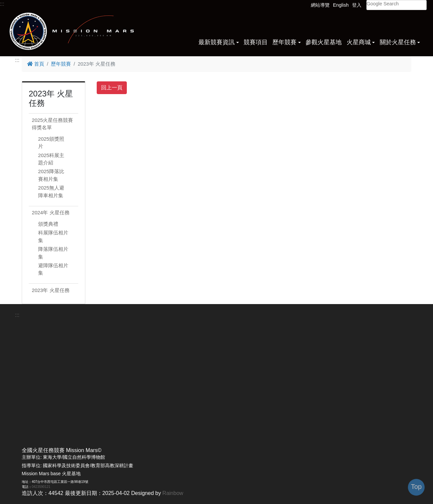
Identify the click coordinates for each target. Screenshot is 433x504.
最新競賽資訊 (216, 42)
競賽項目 (256, 42)
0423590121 (41, 487)
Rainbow (173, 493)
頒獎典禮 (48, 224)
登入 (357, 5)
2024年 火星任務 (51, 212)
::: (17, 60)
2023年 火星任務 (51, 290)
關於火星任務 (398, 42)
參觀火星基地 (324, 42)
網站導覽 (320, 5)
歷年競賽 (284, 42)
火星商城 (359, 42)
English (341, 5)
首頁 (36, 64)
